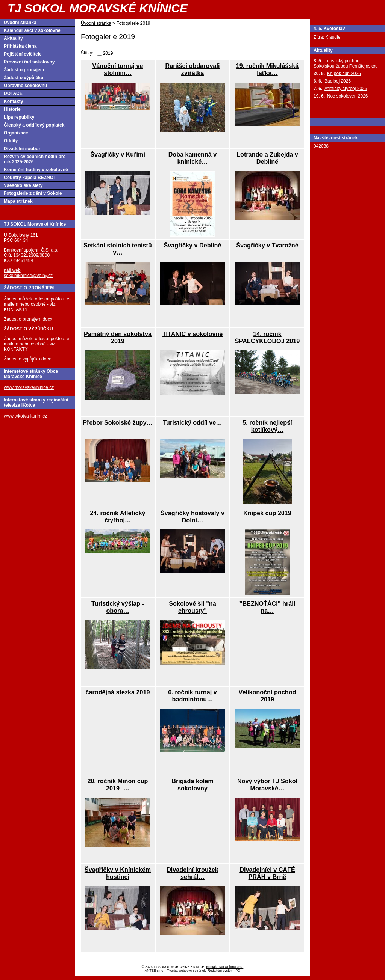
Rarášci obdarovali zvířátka (193, 69)
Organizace (16, 133)
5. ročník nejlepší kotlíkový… (267, 426)
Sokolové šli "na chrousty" (192, 607)
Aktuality (13, 38)
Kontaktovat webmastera (225, 967)
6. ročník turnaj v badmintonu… (192, 696)
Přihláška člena (20, 46)
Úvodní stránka (96, 23)
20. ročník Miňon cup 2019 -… (118, 785)
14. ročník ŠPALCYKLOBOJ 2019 (267, 337)
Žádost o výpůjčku (23, 78)
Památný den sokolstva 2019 (118, 337)
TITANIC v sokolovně (193, 334)
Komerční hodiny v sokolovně (36, 170)
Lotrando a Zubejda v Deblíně (267, 158)
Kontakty (13, 101)
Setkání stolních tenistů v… (118, 249)
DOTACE (13, 93)
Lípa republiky (19, 117)
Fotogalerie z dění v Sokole (33, 193)
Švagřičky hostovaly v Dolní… (192, 516)
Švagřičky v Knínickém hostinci (118, 873)
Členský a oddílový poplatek (34, 125)
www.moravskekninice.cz (29, 387)
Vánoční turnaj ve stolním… (118, 69)
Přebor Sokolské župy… (117, 422)
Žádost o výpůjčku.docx (27, 359)
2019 (108, 53)
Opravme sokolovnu (25, 86)
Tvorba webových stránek (187, 971)
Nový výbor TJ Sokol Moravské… (267, 785)
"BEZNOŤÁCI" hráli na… (267, 607)
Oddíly (11, 141)
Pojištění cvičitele (23, 54)
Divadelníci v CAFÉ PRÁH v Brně (267, 873)
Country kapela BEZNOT (30, 178)
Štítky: (87, 53)
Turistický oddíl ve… (192, 422)
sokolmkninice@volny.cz (28, 276)
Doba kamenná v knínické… (193, 158)
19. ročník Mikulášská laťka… (267, 69)
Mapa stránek (18, 201)
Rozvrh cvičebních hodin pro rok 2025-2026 (35, 159)
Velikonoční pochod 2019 (268, 696)
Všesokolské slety (23, 185)
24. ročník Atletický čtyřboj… (118, 516)
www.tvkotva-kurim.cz (25, 416)
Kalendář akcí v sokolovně (32, 30)
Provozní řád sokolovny (29, 62)
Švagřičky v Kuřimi (118, 154)
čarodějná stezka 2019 (118, 692)
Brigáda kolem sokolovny (192, 785)
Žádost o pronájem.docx (28, 319)
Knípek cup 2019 (267, 513)
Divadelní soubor (22, 149)
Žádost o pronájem (24, 70)
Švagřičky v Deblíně (193, 245)
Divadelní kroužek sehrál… (192, 873)
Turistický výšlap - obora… (118, 607)
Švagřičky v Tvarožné (267, 245)
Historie (12, 109)
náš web (12, 270)
